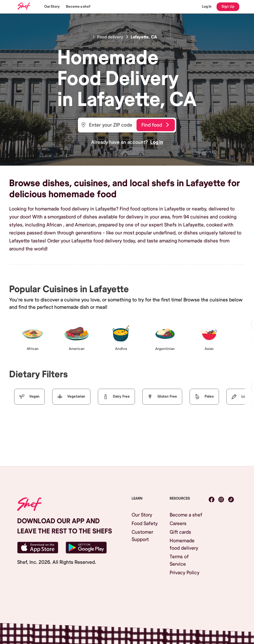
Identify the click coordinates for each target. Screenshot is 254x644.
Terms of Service (179, 560)
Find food (155, 125)
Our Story (52, 7)
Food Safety (145, 524)
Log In (207, 7)
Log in (157, 142)
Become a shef (78, 7)
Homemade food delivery (184, 544)
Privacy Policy (185, 573)
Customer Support (142, 536)
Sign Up (228, 7)
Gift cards (180, 532)
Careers (178, 524)
